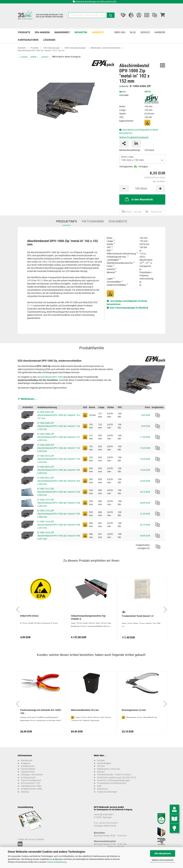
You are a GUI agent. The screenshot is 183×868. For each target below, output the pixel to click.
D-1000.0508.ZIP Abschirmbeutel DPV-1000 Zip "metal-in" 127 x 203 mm (59, 437)
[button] (91, 399)
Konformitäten (28, 769)
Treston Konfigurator (31, 780)
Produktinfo (67, 221)
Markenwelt (62, 32)
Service (145, 32)
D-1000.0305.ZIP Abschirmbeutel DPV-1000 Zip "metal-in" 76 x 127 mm (59, 415)
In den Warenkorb (139, 199)
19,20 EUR (145, 470)
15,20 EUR (145, 459)
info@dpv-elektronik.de (105, 826)
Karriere (160, 32)
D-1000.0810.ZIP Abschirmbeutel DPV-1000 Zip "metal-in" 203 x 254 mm (59, 470)
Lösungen (49, 40)
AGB (99, 786)
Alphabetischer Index (31, 786)
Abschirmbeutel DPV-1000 (50, 377)
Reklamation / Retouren (109, 769)
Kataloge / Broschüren (32, 775)
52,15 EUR (145, 525)
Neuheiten (81, 32)
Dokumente (118, 221)
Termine (101, 766)
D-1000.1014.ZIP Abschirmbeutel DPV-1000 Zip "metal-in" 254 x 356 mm (59, 503)
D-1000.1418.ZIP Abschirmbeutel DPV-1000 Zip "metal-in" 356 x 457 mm (59, 525)
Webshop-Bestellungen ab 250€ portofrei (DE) (96, 2)
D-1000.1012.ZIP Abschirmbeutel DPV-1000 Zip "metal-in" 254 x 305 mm (59, 492)
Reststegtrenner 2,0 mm (134, 710)
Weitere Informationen (163, 860)
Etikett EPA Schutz (29, 616)
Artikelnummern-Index (32, 789)
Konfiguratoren (28, 40)
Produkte (24, 32)
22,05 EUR (145, 481)
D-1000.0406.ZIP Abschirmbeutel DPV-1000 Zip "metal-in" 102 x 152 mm (59, 426)
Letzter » (45, 57)
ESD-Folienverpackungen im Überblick (129, 308)
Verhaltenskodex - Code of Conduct (114, 775)
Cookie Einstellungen (107, 792)
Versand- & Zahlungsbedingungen (113, 780)
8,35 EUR (146, 426)
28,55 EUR (145, 503)
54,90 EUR (145, 536)
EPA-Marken (42, 32)
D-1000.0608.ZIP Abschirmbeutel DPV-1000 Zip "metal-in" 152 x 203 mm (59, 448)
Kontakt (101, 760)
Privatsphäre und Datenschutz (112, 783)
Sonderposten (28, 766)
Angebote (98, 32)
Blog (133, 32)
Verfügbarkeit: (126, 167)
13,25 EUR (145, 448)
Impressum (102, 789)
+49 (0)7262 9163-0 (108, 823)
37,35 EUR (145, 514)
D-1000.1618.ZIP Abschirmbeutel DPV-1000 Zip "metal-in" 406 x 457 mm (59, 536)
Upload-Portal (28, 772)
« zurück (23, 57)
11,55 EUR (145, 437)
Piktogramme (93, 221)
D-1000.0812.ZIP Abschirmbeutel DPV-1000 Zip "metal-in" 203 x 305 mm (59, 481)
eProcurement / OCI (30, 783)
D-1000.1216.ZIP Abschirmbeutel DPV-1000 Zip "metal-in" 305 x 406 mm (59, 514)
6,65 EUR (146, 415)
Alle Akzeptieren (163, 853)
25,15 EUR (145, 492)
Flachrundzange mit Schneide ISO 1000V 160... (41, 712)
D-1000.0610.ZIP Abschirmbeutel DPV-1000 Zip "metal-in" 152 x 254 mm (59, 459)
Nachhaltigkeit (104, 763)
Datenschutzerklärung (57, 862)
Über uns (120, 32)
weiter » (34, 57)
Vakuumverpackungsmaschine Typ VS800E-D (88, 617)
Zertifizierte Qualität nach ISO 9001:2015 (117, 778)
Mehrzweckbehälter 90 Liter (85, 710)
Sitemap (25, 792)
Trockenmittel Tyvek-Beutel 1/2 (138, 616)
